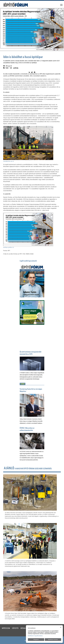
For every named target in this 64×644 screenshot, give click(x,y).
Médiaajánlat (25, 628)
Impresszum (6, 628)
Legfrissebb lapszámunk (28, 261)
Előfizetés (15, 628)
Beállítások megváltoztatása (35, 636)
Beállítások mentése (53, 640)
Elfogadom (36, 640)
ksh (11, 68)
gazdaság (16, 68)
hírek (7, 68)
